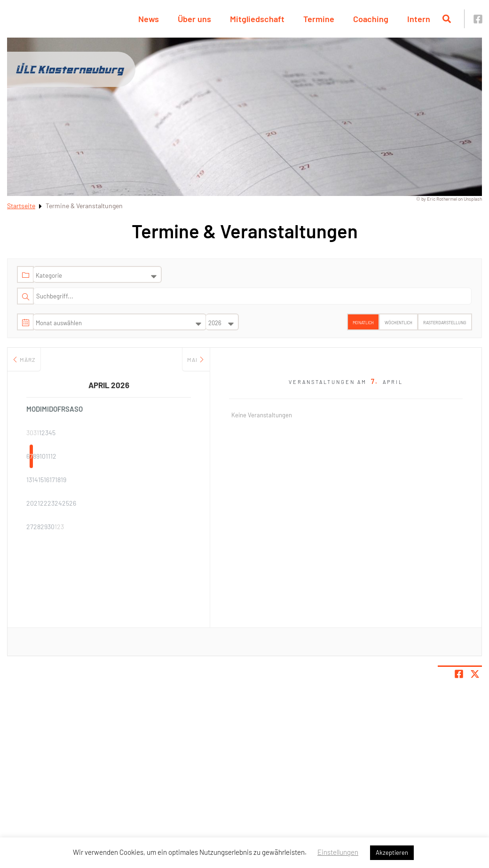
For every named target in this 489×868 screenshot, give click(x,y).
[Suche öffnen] (447, 19)
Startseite (21, 206)
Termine (319, 19)
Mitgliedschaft (257, 19)
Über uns (194, 19)
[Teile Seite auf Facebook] (459, 674)
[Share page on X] (475, 674)
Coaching (371, 19)
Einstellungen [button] (338, 852)
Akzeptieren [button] (392, 852)
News (149, 19)
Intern (419, 19)
